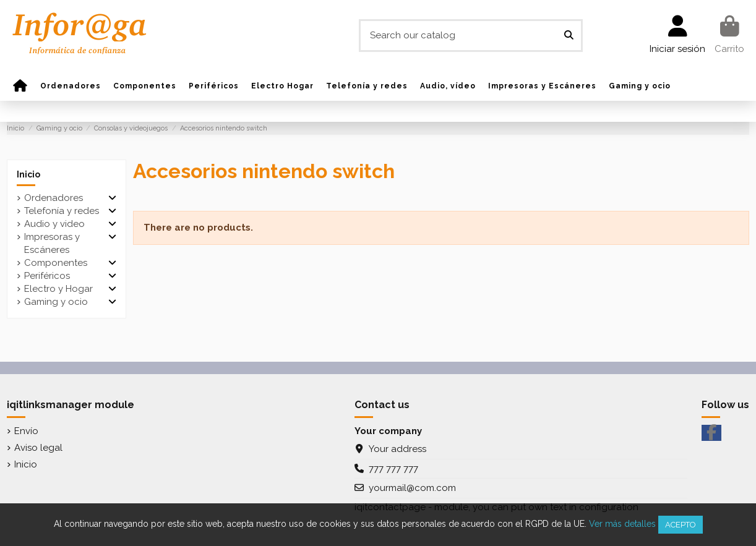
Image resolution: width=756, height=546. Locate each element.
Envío (26, 431)
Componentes (56, 263)
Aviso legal (38, 448)
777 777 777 (393, 469)
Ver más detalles (622, 524)
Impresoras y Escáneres (52, 243)
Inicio (28, 174)
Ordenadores (54, 198)
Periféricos (47, 276)
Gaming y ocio (56, 302)
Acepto (681, 525)
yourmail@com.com (412, 488)
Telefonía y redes (62, 211)
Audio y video (54, 224)
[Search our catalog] (569, 36)
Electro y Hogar (58, 289)
